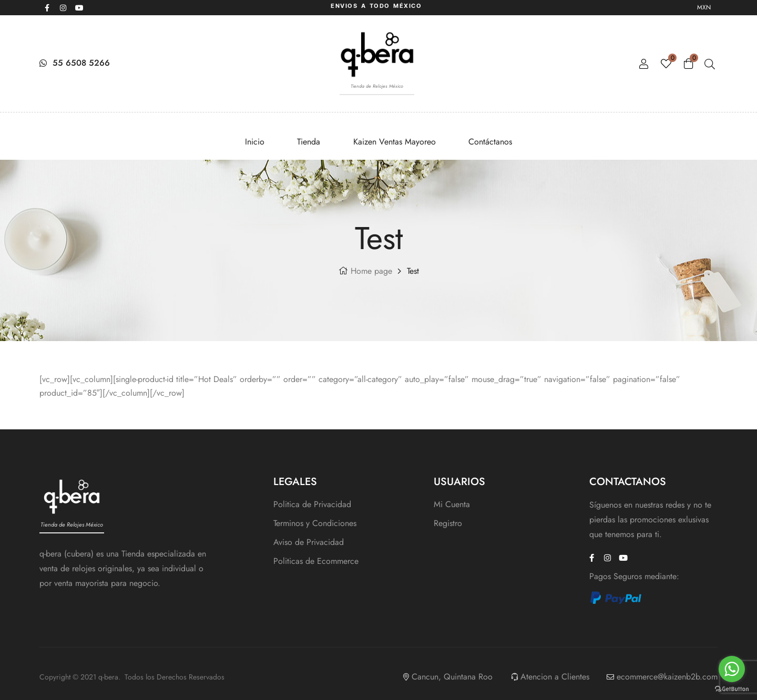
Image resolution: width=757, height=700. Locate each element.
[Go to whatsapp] (732, 669)
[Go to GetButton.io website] (732, 689)
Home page (371, 271)
